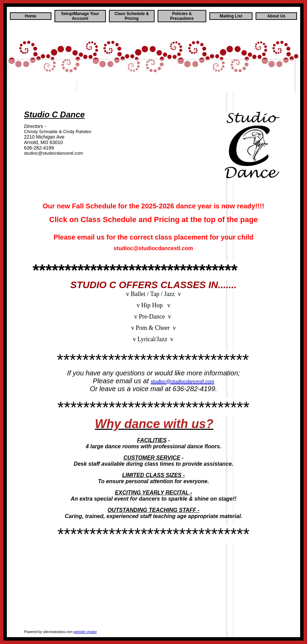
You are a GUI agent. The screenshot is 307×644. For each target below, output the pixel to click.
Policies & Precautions (182, 16)
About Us (276, 16)
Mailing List (231, 16)
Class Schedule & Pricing (132, 16)
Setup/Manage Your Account (80, 16)
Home (31, 16)
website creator (85, 632)
